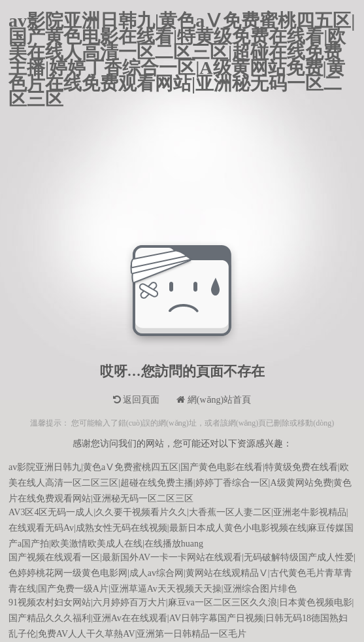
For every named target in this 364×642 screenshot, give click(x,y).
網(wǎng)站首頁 (214, 400)
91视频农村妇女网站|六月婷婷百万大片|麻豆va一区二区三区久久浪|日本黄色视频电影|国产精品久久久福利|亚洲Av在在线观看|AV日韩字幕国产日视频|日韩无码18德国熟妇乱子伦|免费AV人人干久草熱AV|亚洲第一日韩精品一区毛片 (181, 604)
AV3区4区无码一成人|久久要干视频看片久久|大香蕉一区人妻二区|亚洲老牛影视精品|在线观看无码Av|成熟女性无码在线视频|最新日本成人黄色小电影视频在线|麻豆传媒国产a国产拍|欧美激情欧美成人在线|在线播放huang (181, 514)
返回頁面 (137, 400)
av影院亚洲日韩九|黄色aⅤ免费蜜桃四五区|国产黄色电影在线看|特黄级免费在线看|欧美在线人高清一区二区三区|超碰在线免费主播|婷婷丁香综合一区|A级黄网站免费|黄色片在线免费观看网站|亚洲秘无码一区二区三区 (182, 21)
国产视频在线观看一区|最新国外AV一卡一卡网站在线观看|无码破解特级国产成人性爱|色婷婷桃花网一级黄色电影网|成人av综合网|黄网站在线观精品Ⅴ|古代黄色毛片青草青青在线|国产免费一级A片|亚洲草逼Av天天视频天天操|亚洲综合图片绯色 (182, 559)
